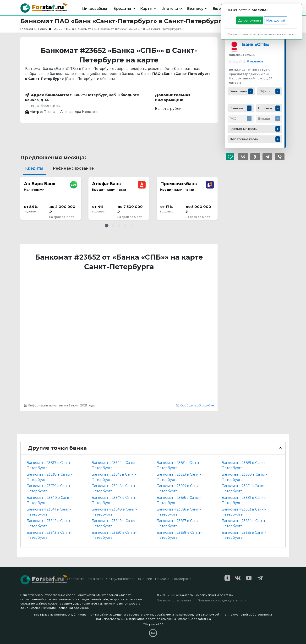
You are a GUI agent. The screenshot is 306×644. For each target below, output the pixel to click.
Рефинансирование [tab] (73, 168)
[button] (107, 226)
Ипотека (170, 8)
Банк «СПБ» (256, 44)
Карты (146, 8)
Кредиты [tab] (34, 168)
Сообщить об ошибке (195, 405)
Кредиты (122, 8)
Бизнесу (195, 8)
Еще (217, 8)
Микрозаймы (94, 8)
